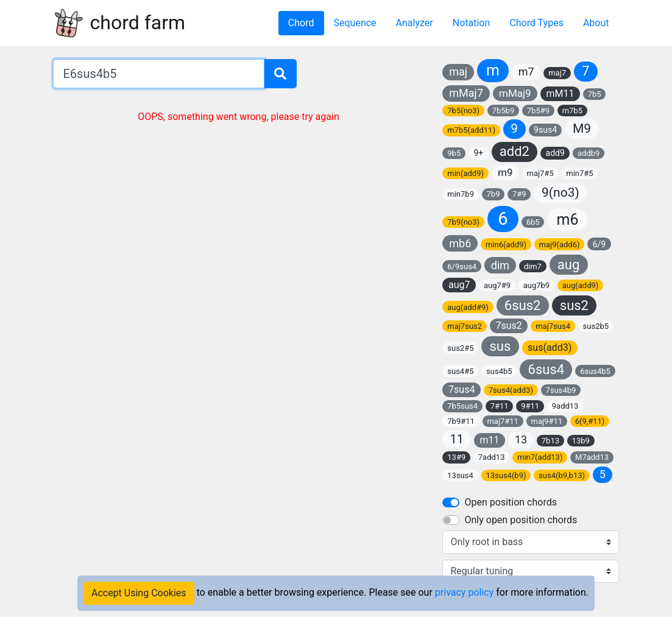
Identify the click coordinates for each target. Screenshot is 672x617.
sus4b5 (499, 371)
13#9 (456, 457)
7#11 (500, 406)
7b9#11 (461, 421)
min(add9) (465, 173)
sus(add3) (550, 347)
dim (500, 265)
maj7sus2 (465, 326)
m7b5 (572, 111)
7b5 (595, 94)
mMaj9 (515, 93)
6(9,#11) (590, 421)
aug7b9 (536, 285)
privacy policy (464, 592)
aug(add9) (581, 285)
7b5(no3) (463, 111)
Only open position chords (521, 520)
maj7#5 (540, 173)
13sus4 (460, 475)
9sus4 (545, 130)
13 (521, 439)
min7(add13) (540, 457)
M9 (582, 129)
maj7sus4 (553, 326)
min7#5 (579, 173)
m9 (505, 172)
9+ (478, 153)
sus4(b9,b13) (562, 475)
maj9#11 (547, 421)
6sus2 (523, 305)
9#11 (530, 406)
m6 (567, 220)
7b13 (550, 441)
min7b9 (461, 194)
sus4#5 (460, 371)
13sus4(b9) (506, 475)
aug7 (459, 285)
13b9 (581, 441)
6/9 (599, 244)
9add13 (565, 406)
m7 (526, 72)
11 (456, 439)
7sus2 (508, 326)
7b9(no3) (463, 222)
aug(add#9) (468, 307)
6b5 (533, 222)
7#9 (519, 194)
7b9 (493, 194)
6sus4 (546, 369)
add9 (555, 153)
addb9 (589, 153)
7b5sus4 (462, 406)
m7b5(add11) (471, 130)
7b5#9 (538, 111)
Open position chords (510, 502)
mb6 (460, 243)
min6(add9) (506, 245)
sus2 (574, 305)
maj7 (557, 73)
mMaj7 (466, 93)
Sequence (355, 23)
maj (458, 72)
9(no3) (561, 192)
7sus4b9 (561, 390)
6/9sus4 (462, 266)
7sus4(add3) (511, 390)
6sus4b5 (595, 371)
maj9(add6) (560, 245)
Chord (301, 23)
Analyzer (415, 23)
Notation (472, 23)
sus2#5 (460, 348)
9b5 (454, 153)
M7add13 (592, 457)
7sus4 (462, 390)
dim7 (533, 266)
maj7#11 (503, 421)
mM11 (560, 93)
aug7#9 (497, 285)
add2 (515, 151)
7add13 (492, 457)
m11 (490, 440)
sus (500, 346)
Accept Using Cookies (139, 593)
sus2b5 (596, 326)
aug (568, 265)
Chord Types (536, 23)
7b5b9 (504, 111)
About (596, 23)
